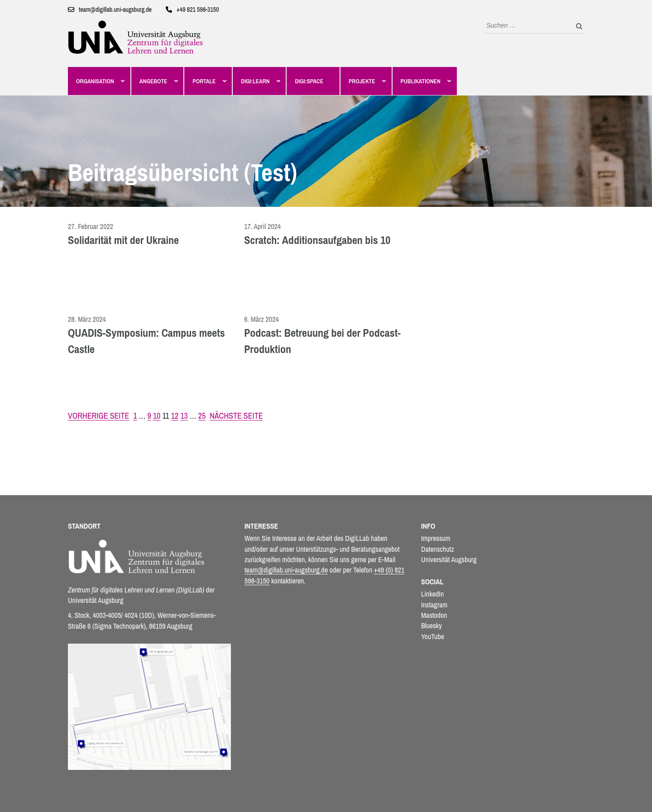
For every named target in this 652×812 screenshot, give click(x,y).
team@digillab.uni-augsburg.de (115, 10)
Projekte (362, 81)
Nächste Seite (236, 416)
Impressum (436, 538)
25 (202, 416)
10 (157, 416)
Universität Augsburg (449, 559)
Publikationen (421, 81)
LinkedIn (432, 594)
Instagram (434, 605)
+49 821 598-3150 (198, 10)
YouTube (433, 636)
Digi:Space (309, 81)
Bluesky (431, 626)
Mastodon (434, 615)
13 (184, 416)
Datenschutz (438, 549)
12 (175, 416)
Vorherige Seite (98, 416)
